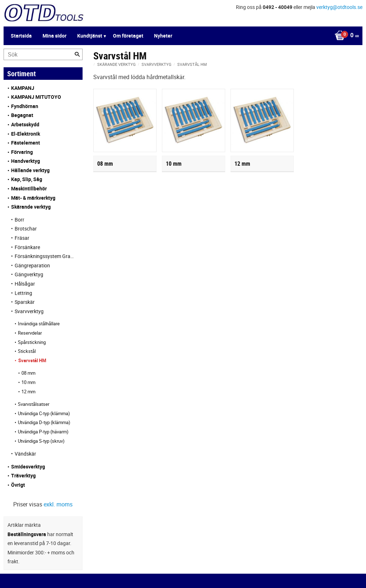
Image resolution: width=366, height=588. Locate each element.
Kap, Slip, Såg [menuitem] (27, 179)
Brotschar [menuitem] (26, 229)
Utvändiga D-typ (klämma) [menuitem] (44, 422)
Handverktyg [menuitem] (26, 161)
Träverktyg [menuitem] (23, 475)
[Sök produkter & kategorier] (43, 54)
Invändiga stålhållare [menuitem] (39, 324)
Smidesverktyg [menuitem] (28, 466)
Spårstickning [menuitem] (32, 342)
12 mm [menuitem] (28, 392)
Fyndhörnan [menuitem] (25, 106)
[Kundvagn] (345, 36)
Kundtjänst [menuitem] (90, 36)
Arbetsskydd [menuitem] (25, 124)
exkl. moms (58, 504)
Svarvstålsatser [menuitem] (34, 404)
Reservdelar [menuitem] (30, 333)
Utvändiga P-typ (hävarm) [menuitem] (43, 432)
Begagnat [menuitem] (22, 115)
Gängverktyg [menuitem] (29, 274)
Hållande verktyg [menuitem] (30, 170)
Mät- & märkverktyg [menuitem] (33, 198)
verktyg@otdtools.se (339, 7)
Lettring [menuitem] (23, 293)
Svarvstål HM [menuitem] (32, 360)
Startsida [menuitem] (21, 36)
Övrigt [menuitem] (18, 485)
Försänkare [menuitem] (27, 247)
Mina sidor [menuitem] (55, 36)
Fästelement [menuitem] (26, 143)
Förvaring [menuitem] (22, 152)
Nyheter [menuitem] (163, 36)
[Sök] (77, 54)
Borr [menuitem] (19, 220)
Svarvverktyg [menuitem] (29, 311)
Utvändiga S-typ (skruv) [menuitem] (41, 441)
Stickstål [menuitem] (27, 351)
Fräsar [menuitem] (22, 238)
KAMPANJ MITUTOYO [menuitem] (36, 97)
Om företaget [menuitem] (128, 36)
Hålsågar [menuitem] (25, 284)
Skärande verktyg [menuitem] (31, 207)
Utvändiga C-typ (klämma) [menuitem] (44, 413)
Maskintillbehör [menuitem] (29, 188)
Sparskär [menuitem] (25, 302)
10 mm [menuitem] (28, 382)
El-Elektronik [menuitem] (26, 134)
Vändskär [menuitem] (25, 454)
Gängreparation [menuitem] (32, 265)
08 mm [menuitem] (28, 373)
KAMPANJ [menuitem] (23, 88)
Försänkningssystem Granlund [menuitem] (45, 256)
